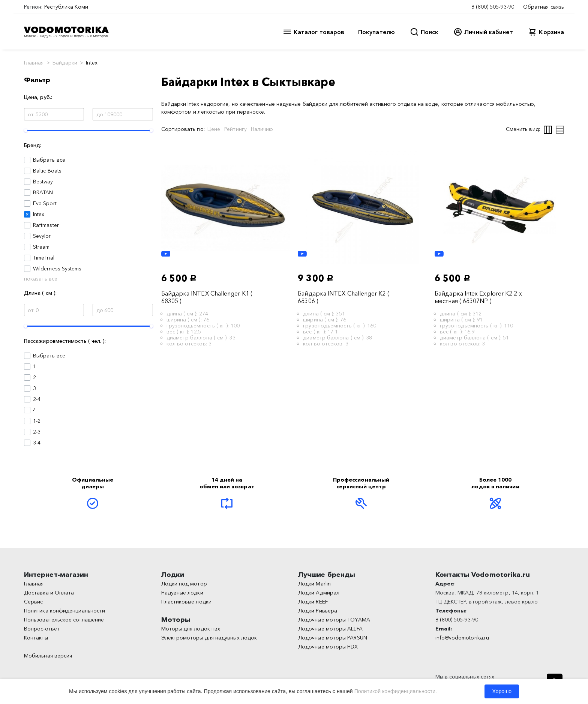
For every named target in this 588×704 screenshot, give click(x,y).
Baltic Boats (47, 171)
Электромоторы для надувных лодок (209, 638)
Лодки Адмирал (319, 593)
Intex (39, 214)
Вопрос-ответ (42, 629)
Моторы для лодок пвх (191, 629)
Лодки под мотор (184, 584)
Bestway (43, 182)
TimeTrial (44, 258)
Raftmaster (46, 225)
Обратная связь (544, 7)
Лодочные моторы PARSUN (333, 638)
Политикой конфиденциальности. (396, 691)
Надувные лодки (182, 593)
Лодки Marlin (314, 584)
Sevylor (42, 236)
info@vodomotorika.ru (462, 638)
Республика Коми (66, 7)
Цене (214, 129)
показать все (41, 279)
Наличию (262, 129)
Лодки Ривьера (318, 611)
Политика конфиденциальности (64, 611)
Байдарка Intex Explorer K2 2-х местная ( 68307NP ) (478, 297)
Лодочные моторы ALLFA (330, 629)
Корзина (551, 32)
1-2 (37, 421)
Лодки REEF (313, 602)
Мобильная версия (48, 656)
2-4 (37, 399)
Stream (41, 247)
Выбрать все (49, 160)
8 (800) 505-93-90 (493, 7)
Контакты (36, 638)
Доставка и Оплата (49, 593)
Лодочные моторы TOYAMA (334, 620)
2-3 (37, 432)
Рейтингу (235, 129)
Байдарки (65, 63)
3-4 (37, 443)
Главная (34, 63)
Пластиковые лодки (186, 602)
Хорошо (502, 691)
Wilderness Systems (57, 269)
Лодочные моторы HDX (328, 647)
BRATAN (43, 192)
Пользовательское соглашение (64, 620)
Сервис (33, 602)
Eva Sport (45, 203)
